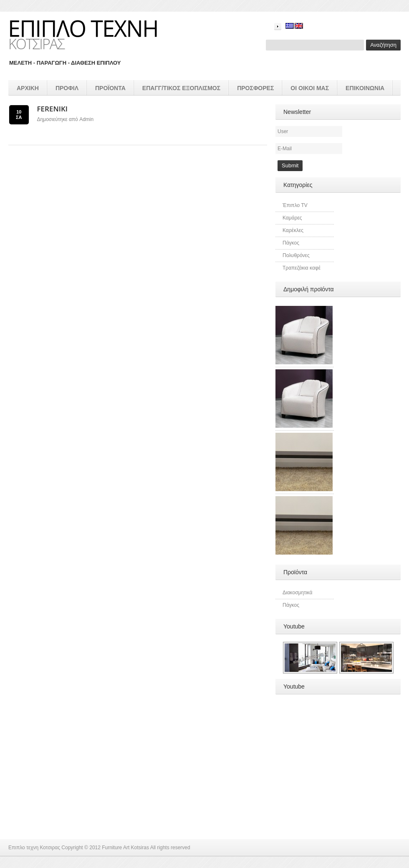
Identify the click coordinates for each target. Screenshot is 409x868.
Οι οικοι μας (310, 88)
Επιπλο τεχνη (83, 28)
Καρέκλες (293, 230)
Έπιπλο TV (295, 205)
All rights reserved (170, 848)
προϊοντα (110, 88)
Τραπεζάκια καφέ (302, 268)
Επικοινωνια (365, 88)
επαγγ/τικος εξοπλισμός (181, 88)
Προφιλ (67, 88)
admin (86, 119)
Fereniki (52, 109)
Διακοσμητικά (297, 593)
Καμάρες (292, 218)
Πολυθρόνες (296, 255)
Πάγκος (291, 243)
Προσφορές (255, 88)
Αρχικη (28, 88)
